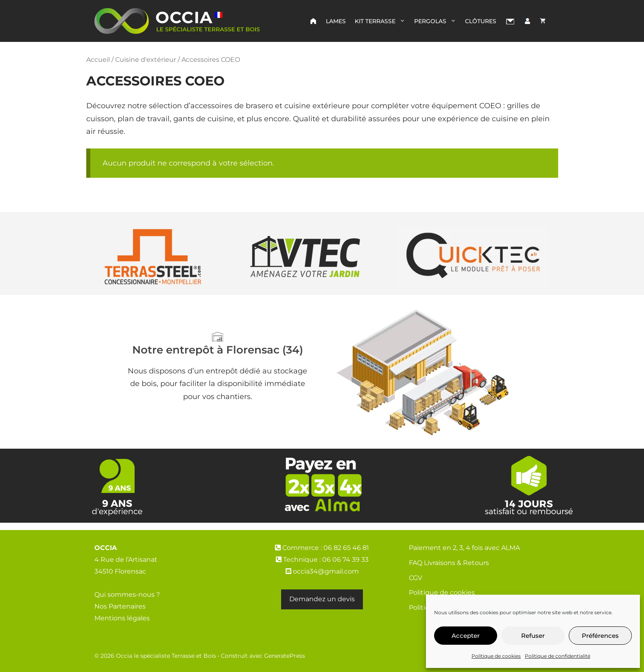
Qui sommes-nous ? (127, 595)
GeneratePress (285, 656)
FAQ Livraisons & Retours (449, 563)
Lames (336, 21)
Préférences (600, 636)
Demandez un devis (322, 599)
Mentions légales (122, 618)
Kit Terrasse (382, 21)
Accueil (98, 59)
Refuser (533, 636)
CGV (416, 578)
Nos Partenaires (120, 606)
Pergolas (437, 21)
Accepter (466, 636)
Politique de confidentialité (558, 656)
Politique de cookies (496, 656)
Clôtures (481, 21)
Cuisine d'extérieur (146, 59)
